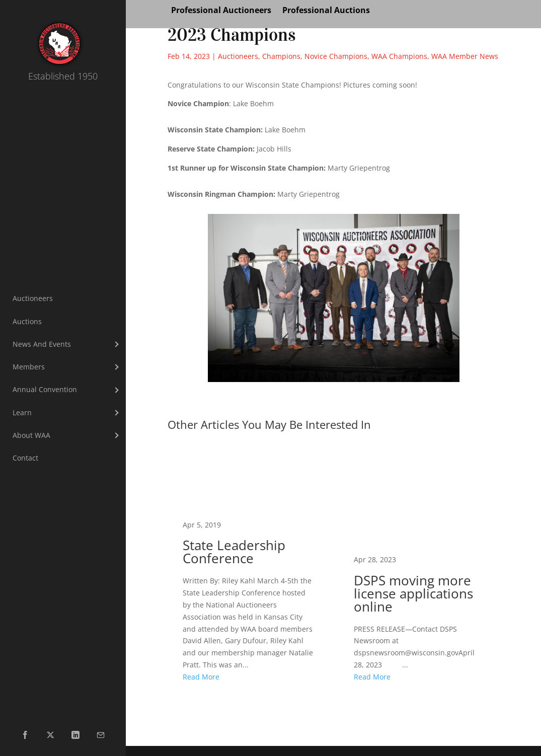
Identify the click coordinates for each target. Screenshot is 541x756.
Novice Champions (336, 56)
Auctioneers (238, 56)
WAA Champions (399, 56)
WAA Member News (465, 56)
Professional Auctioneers (221, 11)
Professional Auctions (326, 11)
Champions (281, 56)
